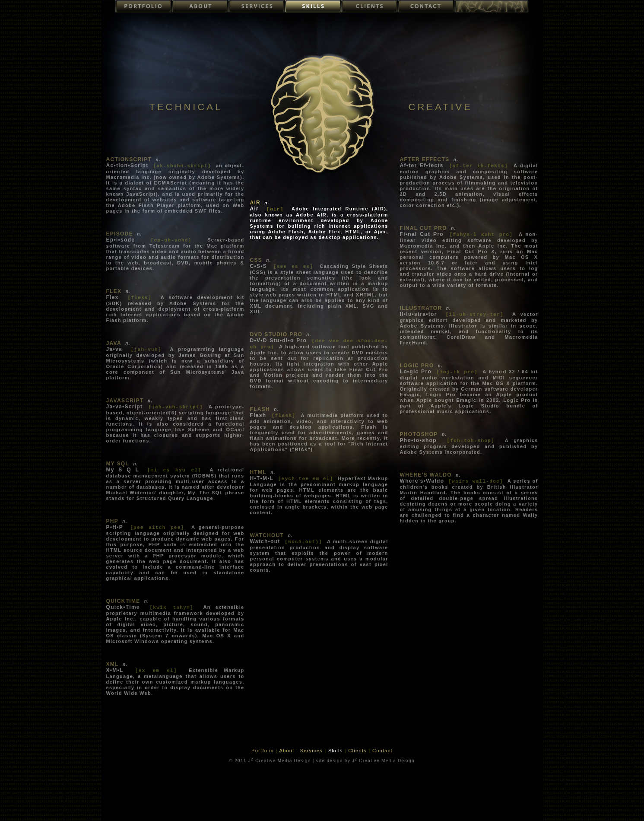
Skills (336, 751)
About (288, 751)
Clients (358, 751)
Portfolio (263, 751)
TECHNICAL (186, 107)
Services (312, 751)
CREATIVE (441, 107)
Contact (382, 751)
